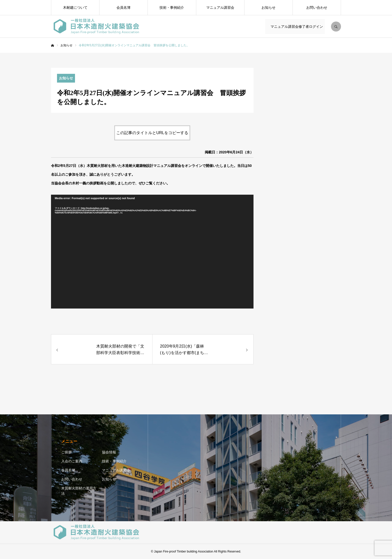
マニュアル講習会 (220, 8)
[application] (152, 252)
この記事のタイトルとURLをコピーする (152, 133)
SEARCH (336, 27)
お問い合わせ (317, 8)
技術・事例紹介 (172, 8)
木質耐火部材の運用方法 (79, 491)
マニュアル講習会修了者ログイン (296, 27)
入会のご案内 (72, 461)
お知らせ (268, 8)
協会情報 (109, 452)
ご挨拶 (66, 452)
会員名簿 (123, 8)
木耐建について (75, 8)
